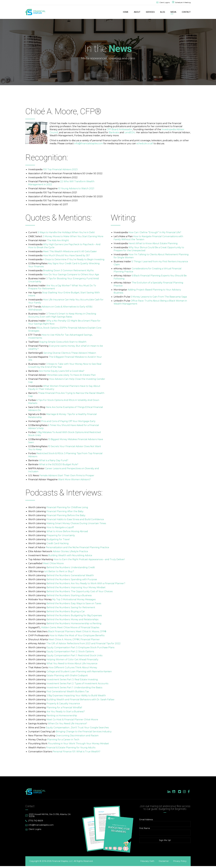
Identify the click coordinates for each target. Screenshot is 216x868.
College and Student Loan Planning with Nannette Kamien (79, 671)
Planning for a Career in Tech (63, 740)
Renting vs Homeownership (62, 716)
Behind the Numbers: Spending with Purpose (72, 579)
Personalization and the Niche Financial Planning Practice (77, 547)
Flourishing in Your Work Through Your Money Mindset (78, 744)
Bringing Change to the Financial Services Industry (84, 732)
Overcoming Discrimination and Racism (77, 736)
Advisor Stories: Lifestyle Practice (70, 551)
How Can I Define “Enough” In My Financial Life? (155, 232)
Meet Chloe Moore (53, 563)
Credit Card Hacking (58, 543)
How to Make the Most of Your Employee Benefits (77, 635)
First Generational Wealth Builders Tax (68, 692)
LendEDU (130, 132)
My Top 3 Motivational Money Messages (74, 599)
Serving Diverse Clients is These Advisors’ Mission (70, 353)
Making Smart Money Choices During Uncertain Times (76, 523)
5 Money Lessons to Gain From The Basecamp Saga (159, 297)
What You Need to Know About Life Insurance (72, 663)
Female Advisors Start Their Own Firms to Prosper (67, 475)
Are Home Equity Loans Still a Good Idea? (62, 371)
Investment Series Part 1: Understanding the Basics (74, 688)
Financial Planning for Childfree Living (67, 507)
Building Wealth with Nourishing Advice (70, 555)
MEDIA (173, 12)
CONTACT (186, 12)
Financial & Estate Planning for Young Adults (71, 748)
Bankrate (114, 132)
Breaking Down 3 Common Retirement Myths (68, 270)
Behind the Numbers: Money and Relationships (72, 619)
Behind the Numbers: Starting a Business (69, 595)
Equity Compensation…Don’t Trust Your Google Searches (77, 728)
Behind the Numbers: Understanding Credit (71, 567)
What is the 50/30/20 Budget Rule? (59, 464)
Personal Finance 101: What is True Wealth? (76, 752)
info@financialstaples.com (89, 143)
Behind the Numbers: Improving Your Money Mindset (76, 587)
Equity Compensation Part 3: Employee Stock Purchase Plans (80, 647)
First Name (145, 828)
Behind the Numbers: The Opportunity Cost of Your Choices (79, 591)
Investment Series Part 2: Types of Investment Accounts (77, 684)
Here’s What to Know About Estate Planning (153, 243)
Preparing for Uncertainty (61, 535)
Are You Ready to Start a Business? (66, 712)
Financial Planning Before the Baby (66, 515)
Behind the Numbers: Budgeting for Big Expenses (74, 615)
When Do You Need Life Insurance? (67, 724)
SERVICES (150, 12)
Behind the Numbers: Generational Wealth (70, 575)
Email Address (146, 820)
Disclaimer (164, 861)
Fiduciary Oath (147, 861)
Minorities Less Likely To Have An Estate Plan (71, 375)
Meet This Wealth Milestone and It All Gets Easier (70, 251)
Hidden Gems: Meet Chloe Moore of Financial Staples (70, 627)
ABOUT (137, 12)
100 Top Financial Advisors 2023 (60, 169)
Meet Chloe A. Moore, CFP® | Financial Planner (74, 639)
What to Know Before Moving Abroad (67, 531)
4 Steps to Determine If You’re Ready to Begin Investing (74, 259)
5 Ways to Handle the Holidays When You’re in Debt (66, 232)
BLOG (163, 12)
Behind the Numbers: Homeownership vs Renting (74, 623)
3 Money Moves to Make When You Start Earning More (73, 236)
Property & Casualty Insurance (63, 704)
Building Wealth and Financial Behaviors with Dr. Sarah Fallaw (80, 700)
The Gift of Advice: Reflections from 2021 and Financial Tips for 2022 (83, 643)
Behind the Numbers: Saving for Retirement (71, 607)
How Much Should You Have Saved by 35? (66, 255)
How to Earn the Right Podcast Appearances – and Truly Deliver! (89, 559)
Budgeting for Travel (58, 539)
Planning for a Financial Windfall (64, 708)
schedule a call (145, 143)
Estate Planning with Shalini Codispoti (67, 676)
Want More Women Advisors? (74, 479)
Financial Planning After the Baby (65, 511)
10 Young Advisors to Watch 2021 (76, 188)
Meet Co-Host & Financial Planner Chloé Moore (72, 720)
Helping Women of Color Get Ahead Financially (72, 659)
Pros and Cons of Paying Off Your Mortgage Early (68, 421)
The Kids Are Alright (58, 240)
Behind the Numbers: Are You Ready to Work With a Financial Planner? (86, 583)
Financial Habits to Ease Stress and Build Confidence (75, 519)
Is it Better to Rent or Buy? (59, 571)
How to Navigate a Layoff (60, 527)
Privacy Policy (180, 861)
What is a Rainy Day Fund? (54, 460)
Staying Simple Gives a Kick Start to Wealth (63, 342)
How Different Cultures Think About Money (73, 667)
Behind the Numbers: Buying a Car (66, 611)
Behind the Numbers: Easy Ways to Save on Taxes (74, 603)
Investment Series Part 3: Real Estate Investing (72, 680)
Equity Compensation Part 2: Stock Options (70, 651)
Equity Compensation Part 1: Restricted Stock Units (74, 655)
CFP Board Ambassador (119, 129)
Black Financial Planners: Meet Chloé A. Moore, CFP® (77, 631)
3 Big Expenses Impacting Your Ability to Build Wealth (76, 696)
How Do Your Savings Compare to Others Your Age (71, 274)
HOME (126, 12)
